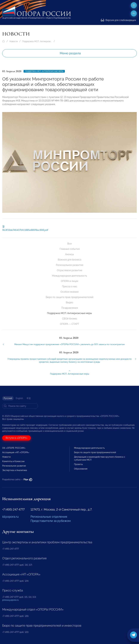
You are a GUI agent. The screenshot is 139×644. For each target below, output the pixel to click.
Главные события (70, 249)
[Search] (20, 406)
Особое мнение (69, 292)
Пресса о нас (70, 286)
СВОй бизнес (70, 319)
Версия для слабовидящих (118, 20)
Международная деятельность (69, 276)
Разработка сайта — (17, 479)
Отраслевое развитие (70, 270)
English (19, 398)
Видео (69, 303)
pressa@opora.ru (10, 600)
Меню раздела (70, 53)
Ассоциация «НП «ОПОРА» (16, 452)
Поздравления (70, 308)
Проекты (78, 464)
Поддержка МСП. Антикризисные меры (37, 41)
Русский (8, 398)
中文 (29, 398)
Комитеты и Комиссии (13, 461)
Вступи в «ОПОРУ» (17, 438)
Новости (14, 41)
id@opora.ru (10, 517)
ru (134, 13)
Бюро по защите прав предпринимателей (70, 297)
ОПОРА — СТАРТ (70, 324)
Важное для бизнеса (70, 260)
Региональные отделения (49, 517)
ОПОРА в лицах (69, 281)
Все (69, 244)
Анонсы (69, 254)
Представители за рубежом (51, 521)
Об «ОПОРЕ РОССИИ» (14, 448)
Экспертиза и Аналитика (15, 470)
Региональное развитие (70, 265)
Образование (81, 469)
